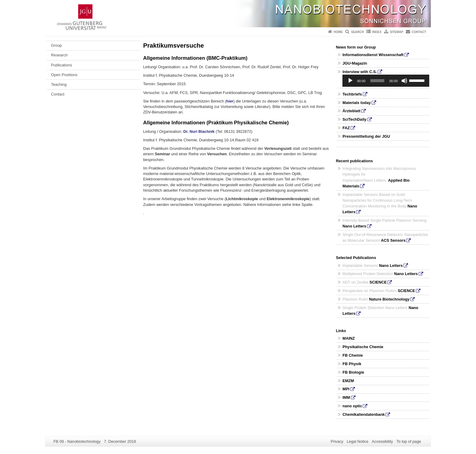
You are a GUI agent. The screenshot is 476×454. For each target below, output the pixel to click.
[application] (386, 81)
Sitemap (396, 32)
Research (59, 55)
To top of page (409, 441)
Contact (419, 32)
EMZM (348, 381)
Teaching (59, 84)
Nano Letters (354, 226)
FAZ (346, 128)
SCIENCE (378, 282)
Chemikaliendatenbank (364, 414)
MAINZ (349, 338)
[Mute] (404, 81)
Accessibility (382, 441)
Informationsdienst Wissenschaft (373, 55)
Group (56, 45)
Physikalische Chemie (363, 347)
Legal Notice (357, 441)
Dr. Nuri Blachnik (200, 131)
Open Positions (64, 75)
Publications (61, 65)
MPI (346, 389)
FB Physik (352, 364)
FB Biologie (353, 372)
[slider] (377, 81)
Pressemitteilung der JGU (366, 136)
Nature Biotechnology (389, 299)
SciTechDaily (354, 119)
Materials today (357, 103)
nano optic (352, 406)
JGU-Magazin (355, 63)
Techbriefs (352, 94)
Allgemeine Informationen (174, 123)
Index (377, 32)
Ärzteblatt (351, 111)
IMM (346, 397)
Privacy (337, 441)
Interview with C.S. (360, 72)
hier (230, 101)
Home (338, 32)
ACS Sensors (393, 240)
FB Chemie (353, 355)
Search (357, 32)
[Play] (350, 81)
